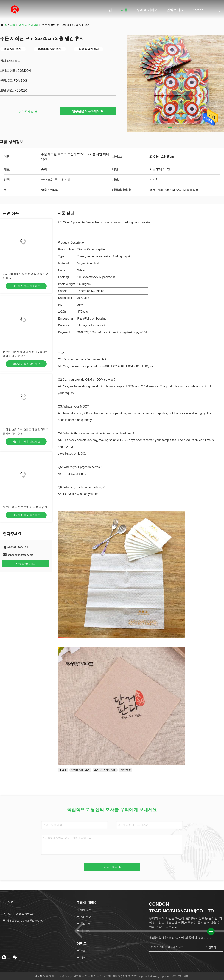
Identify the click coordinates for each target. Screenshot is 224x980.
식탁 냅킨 (126, 770)
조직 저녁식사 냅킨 (105, 770)
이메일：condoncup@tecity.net (23, 921)
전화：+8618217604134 (19, 914)
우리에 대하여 (147, 10)
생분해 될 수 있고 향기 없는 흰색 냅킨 (25, 507)
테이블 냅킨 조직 (80, 770)
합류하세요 (212, 947)
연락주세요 (175, 10)
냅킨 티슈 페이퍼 (29, 25)
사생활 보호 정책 (44, 976)
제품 (124, 10)
